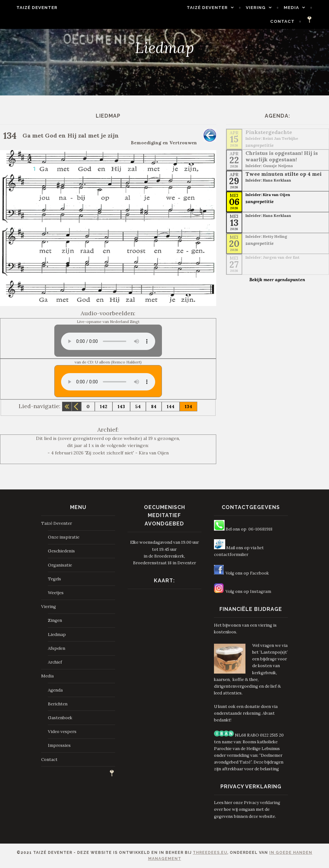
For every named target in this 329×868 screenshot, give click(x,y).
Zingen (55, 620)
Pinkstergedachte (269, 132)
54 (138, 407)
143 (121, 407)
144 (171, 407)
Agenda (55, 690)
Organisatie (60, 565)
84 (154, 407)
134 (188, 407)
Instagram (261, 591)
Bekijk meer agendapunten (277, 280)
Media (299, 8)
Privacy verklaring (262, 803)
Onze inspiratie (64, 537)
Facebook (259, 573)
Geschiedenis (61, 551)
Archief (55, 662)
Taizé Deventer (29, 8)
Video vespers (62, 732)
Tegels (54, 579)
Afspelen (57, 648)
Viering (264, 8)
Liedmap (57, 635)
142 (104, 407)
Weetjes (56, 593)
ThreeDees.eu (210, 853)
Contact (291, 21)
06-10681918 (260, 529)
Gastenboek (60, 718)
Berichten (58, 704)
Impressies (59, 745)
